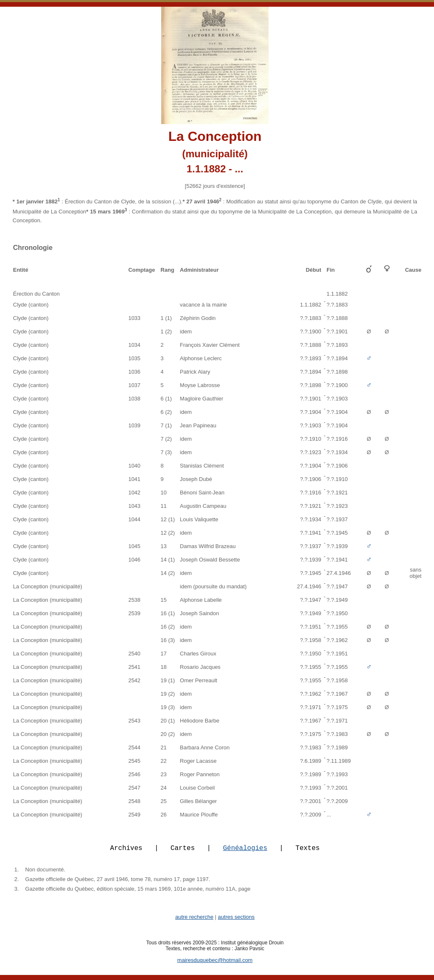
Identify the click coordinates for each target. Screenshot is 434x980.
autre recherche (194, 922)
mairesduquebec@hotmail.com (215, 965)
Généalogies (245, 853)
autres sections (236, 922)
